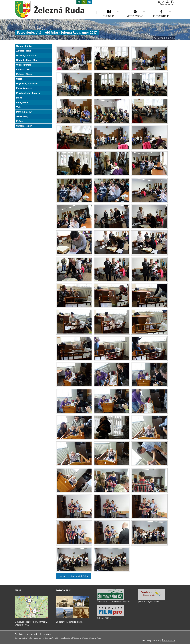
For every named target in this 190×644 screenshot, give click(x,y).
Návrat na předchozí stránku (74, 576)
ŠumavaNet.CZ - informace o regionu (113, 602)
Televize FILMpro (104, 618)
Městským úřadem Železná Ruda (87, 638)
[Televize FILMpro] (110, 615)
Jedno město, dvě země (149, 602)
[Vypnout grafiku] (163, 2)
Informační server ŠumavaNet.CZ (43, 638)
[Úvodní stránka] (159, 2)
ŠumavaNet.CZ (169, 640)
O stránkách (45, 634)
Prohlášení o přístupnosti (26, 634)
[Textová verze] (166, 4)
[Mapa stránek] (168, 2)
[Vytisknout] (172, 2)
